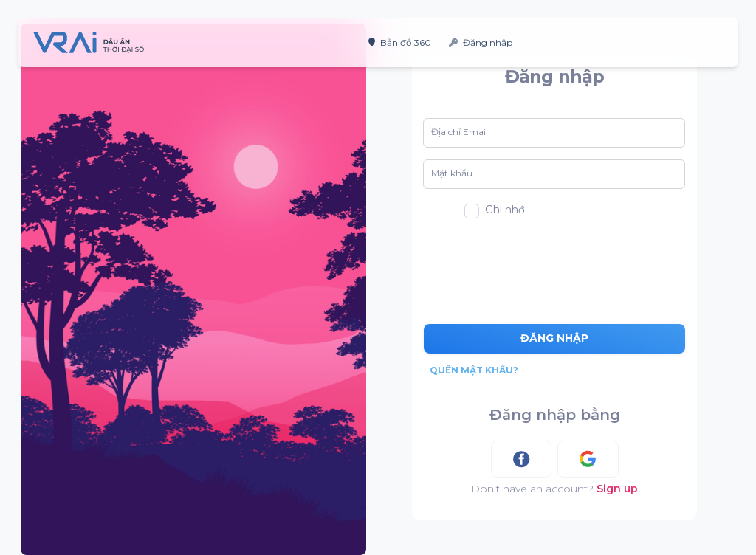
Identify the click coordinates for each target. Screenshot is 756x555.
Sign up (617, 489)
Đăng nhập (481, 42)
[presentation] (557, 266)
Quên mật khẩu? (474, 370)
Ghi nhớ (505, 210)
